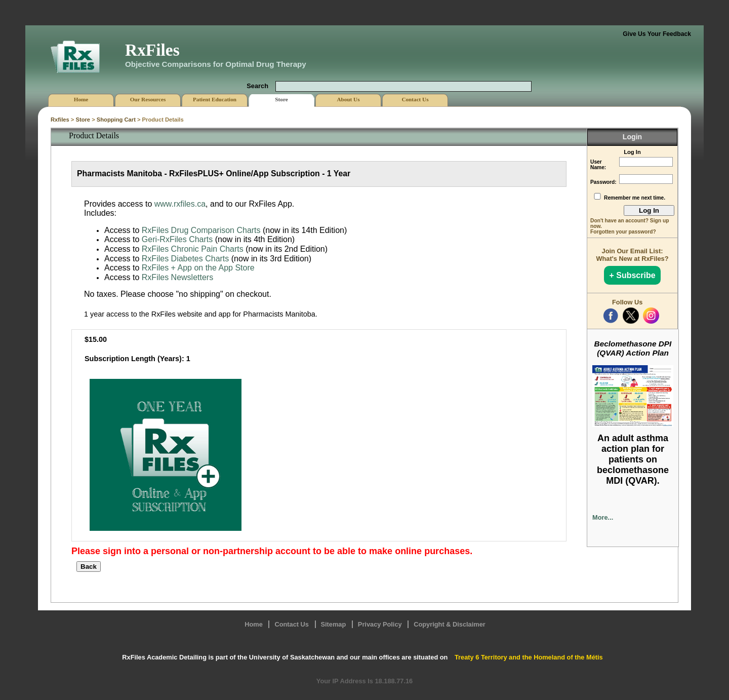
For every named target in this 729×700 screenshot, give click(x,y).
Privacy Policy (380, 624)
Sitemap (334, 624)
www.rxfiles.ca (180, 204)
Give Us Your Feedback (657, 34)
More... (603, 517)
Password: (603, 182)
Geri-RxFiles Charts (177, 239)
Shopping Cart (116, 120)
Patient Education (215, 99)
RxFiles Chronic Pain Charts (193, 249)
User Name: (598, 165)
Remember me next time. (635, 198)
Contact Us (292, 624)
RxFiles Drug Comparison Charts (201, 230)
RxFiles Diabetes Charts (186, 259)
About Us (348, 99)
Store (83, 120)
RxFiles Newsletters (177, 277)
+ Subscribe (632, 275)
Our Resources (148, 99)
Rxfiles (60, 120)
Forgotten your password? (623, 232)
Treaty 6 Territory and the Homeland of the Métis (529, 657)
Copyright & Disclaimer (450, 624)
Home (254, 624)
